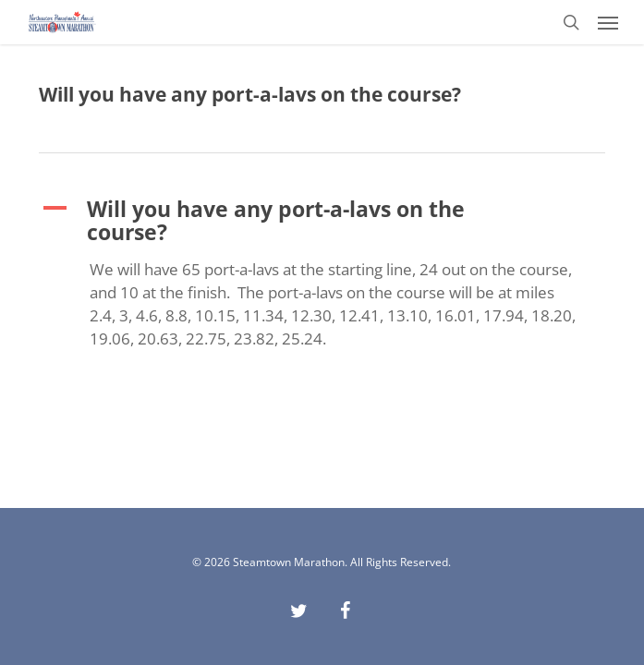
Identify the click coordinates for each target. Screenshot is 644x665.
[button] (608, 22)
